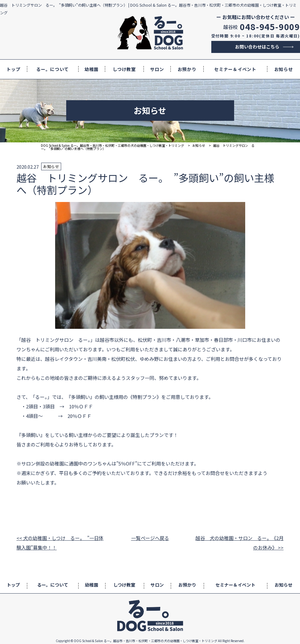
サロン (157, 69)
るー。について (52, 69)
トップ (13, 69)
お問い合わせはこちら (257, 47)
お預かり (187, 69)
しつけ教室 (124, 69)
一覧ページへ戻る (150, 538)
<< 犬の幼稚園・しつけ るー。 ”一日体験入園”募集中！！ (60, 543)
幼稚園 (92, 69)
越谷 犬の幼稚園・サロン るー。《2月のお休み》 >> (239, 543)
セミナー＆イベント (235, 69)
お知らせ (284, 69)
